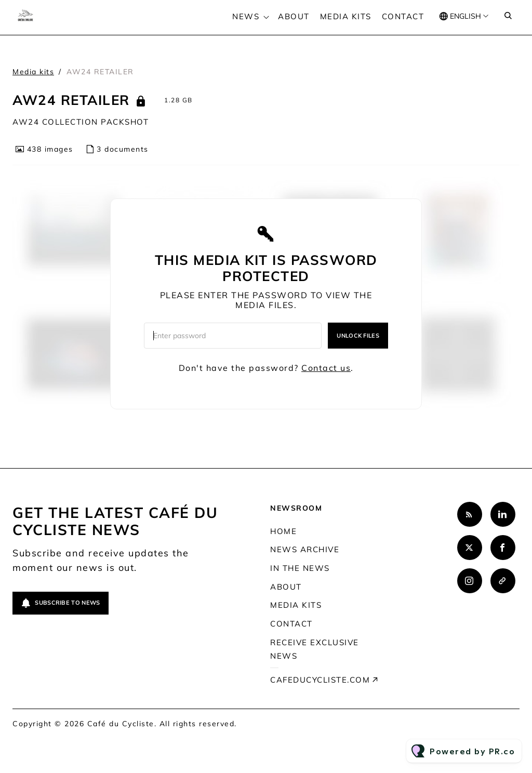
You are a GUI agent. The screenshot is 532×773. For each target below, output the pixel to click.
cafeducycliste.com (320, 680)
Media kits (346, 16)
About (294, 16)
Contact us (326, 368)
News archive (305, 549)
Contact (403, 16)
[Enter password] (233, 336)
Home (283, 531)
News (246, 16)
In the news (300, 568)
